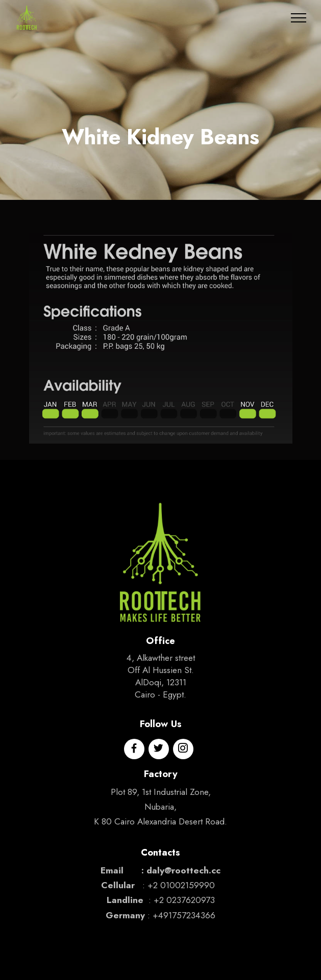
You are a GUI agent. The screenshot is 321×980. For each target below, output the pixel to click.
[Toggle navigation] (299, 18)
